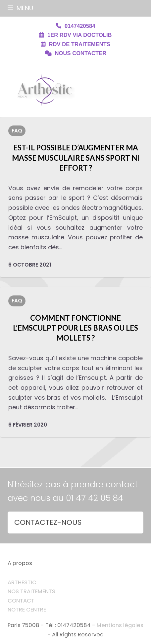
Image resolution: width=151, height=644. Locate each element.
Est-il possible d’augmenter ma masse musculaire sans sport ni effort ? (76, 158)
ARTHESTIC (22, 582)
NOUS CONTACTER (81, 53)
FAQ (17, 131)
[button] (20, 8)
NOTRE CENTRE (27, 610)
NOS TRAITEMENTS (31, 591)
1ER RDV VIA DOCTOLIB (80, 35)
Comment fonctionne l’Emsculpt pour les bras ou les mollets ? (75, 328)
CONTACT (21, 601)
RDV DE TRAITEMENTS (80, 44)
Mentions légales (120, 625)
